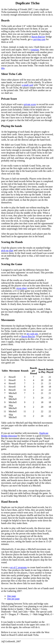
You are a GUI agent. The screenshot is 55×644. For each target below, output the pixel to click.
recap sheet (22, 288)
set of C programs (18, 567)
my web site (32, 334)
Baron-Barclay (38, 37)
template (35, 50)
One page (12, 596)
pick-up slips (7, 250)
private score (30, 104)
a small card (27, 85)
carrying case (39, 39)
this (3, 68)
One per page (13, 599)
